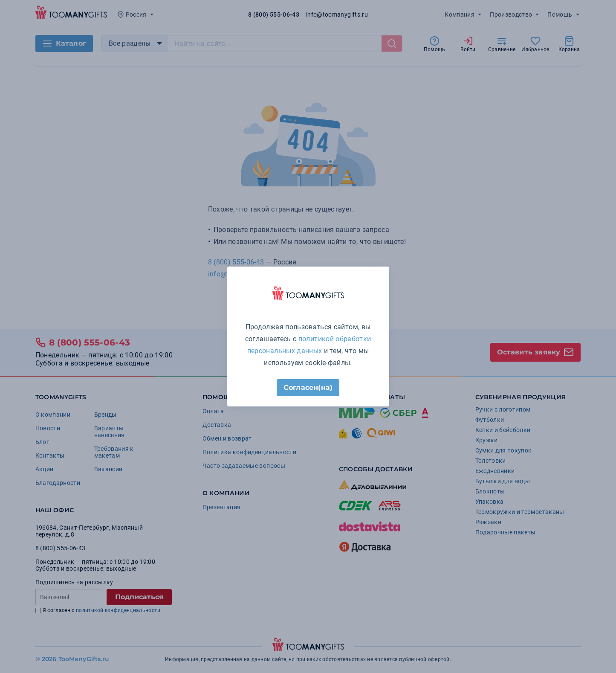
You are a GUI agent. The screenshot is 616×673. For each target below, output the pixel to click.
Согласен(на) (308, 387)
